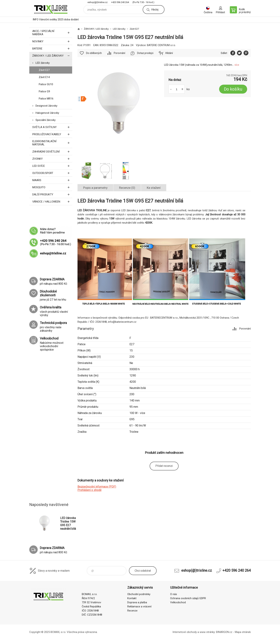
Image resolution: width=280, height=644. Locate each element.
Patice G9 (44, 91)
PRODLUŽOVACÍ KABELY (52, 134)
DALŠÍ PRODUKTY (52, 194)
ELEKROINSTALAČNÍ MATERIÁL (52, 143)
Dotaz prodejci (145, 53)
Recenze (132, 611)
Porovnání (119, 53)
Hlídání (169, 53)
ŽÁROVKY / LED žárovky (52, 56)
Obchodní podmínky (139, 594)
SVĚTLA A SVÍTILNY (52, 127)
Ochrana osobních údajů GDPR (188, 598)
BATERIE (52, 48)
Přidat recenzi (164, 466)
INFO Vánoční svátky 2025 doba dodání (56, 19)
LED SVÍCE (52, 166)
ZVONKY (52, 159)
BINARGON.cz (224, 632)
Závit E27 (44, 70)
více (237, 65)
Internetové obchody (185, 632)
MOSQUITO (52, 187)
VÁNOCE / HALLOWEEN (52, 202)
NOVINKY (52, 41)
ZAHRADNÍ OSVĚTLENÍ (52, 152)
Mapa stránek (243, 632)
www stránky (207, 632)
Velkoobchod (178, 602)
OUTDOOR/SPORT (52, 173)
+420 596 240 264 (120, 2)
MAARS (52, 180)
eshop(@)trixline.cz (97, 2)
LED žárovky (43, 63)
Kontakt (132, 598)
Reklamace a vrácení (139, 606)
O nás (174, 594)
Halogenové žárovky (47, 113)
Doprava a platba (137, 602)
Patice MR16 (46, 99)
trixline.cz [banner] (51, 8)
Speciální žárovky (46, 120)
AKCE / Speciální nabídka (52, 33)
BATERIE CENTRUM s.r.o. (161, 45)
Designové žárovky (46, 106)
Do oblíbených (94, 53)
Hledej (155, 10)
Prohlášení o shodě (89, 490)
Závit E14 (44, 77)
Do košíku (233, 89)
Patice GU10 (46, 84)
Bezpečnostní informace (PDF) (97, 487)
